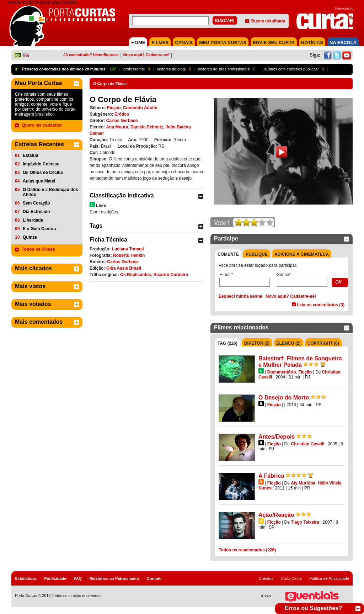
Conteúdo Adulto (140, 108)
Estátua (30, 155)
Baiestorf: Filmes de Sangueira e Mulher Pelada (300, 362)
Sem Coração (36, 203)
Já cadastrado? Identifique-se (91, 55)
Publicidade (55, 578)
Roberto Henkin (129, 255)
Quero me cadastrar (42, 125)
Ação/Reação (276, 515)
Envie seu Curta (274, 43)
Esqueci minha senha (240, 296)
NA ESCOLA (343, 43)
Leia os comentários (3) (321, 305)
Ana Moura (117, 127)
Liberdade (33, 220)
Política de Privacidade (329, 578)
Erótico (122, 114)
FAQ (78, 578)
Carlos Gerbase (122, 121)
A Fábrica (271, 476)
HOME (138, 43)
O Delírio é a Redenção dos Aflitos (50, 192)
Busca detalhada (268, 21)
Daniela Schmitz (147, 127)
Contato (154, 578)
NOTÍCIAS (312, 43)
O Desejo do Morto (284, 398)
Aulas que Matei (39, 181)
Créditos (266, 578)
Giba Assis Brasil (124, 268)
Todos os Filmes (38, 249)
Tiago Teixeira (305, 522)
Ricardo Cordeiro (171, 275)
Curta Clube (291, 578)
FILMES (160, 43)
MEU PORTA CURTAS (223, 43)
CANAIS (184, 43)
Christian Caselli (307, 444)
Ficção (114, 108)
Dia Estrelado (36, 212)
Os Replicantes (136, 275)
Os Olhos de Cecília (43, 173)
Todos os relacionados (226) (247, 550)
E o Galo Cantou (39, 229)
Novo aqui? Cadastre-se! (146, 55)
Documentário (282, 372)
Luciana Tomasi (128, 249)
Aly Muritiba (303, 483)
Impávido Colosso (41, 164)
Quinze (30, 237)
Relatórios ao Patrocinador (114, 578)
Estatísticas (26, 578)
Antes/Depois (277, 437)
